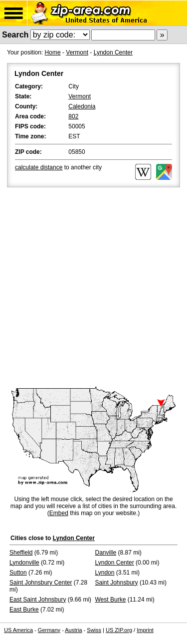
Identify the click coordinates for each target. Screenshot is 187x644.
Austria (73, 630)
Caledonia (82, 106)
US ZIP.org (119, 630)
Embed (59, 513)
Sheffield (21, 553)
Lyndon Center (113, 52)
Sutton (18, 573)
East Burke (24, 610)
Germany (49, 630)
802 (73, 116)
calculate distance (39, 167)
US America (18, 630)
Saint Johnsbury (117, 583)
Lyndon (105, 573)
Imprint (145, 630)
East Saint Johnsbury (38, 600)
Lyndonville (24, 563)
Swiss (94, 630)
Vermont (77, 52)
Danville (106, 553)
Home (53, 52)
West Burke (111, 600)
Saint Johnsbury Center (41, 583)
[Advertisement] (93, 288)
